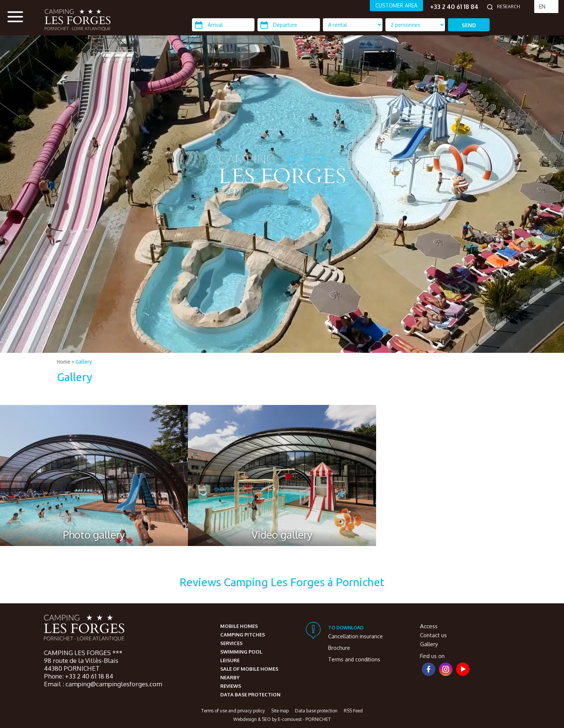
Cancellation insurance (355, 636)
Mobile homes (239, 626)
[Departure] (289, 25)
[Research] (514, 7)
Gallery (84, 362)
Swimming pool (241, 652)
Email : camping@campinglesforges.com (103, 684)
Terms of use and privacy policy (233, 711)
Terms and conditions (354, 659)
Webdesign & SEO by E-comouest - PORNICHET (282, 719)
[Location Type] (415, 25)
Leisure (230, 660)
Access (429, 626)
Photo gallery (94, 534)
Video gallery (282, 534)
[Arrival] (223, 25)
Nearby (230, 677)
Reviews (231, 686)
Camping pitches (243, 635)
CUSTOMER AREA (396, 5)
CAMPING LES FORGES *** (83, 653)
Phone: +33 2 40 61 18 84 (78, 676)
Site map (280, 711)
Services (231, 643)
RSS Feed (353, 711)
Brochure (339, 648)
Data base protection (250, 695)
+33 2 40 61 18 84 (454, 7)
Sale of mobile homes (249, 669)
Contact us (433, 635)
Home (64, 362)
